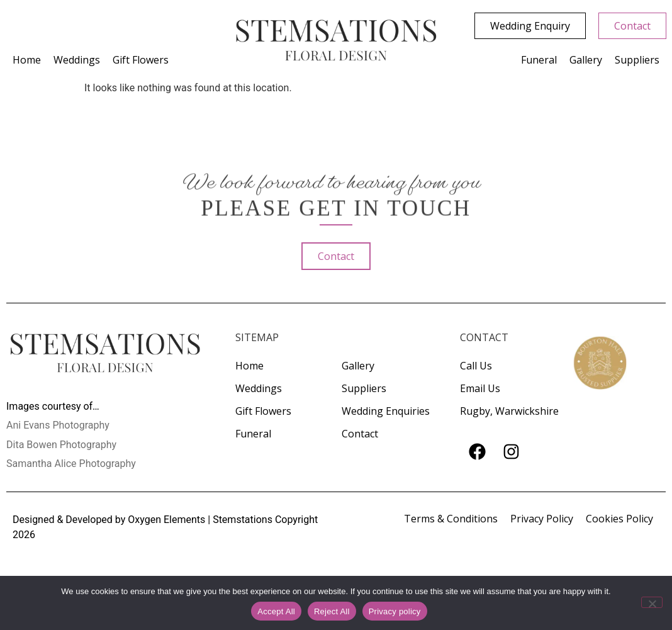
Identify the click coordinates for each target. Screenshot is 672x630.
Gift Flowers (141, 60)
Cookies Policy (619, 519)
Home (27, 60)
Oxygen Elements (166, 520)
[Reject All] (652, 602)
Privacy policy (395, 611)
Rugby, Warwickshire (509, 411)
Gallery (586, 60)
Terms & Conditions (451, 519)
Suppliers (637, 60)
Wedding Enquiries (386, 411)
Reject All (332, 611)
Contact (360, 434)
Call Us (476, 366)
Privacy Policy (542, 519)
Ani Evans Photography (58, 425)
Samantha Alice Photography (71, 464)
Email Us (480, 388)
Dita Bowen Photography (61, 445)
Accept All (276, 611)
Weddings (77, 60)
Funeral (539, 60)
